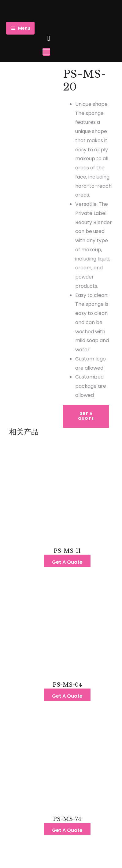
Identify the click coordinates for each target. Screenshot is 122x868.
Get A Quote (86, 416)
